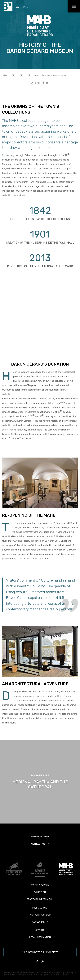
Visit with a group (40, 915)
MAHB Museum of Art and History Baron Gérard (21, 75)
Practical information (40, 899)
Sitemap (40, 930)
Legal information (40, 937)
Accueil (13, 75)
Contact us (40, 844)
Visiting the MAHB (29, 75)
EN (26, 7)
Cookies (64, 975)
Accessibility (40, 922)
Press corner (40, 908)
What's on (40, 892)
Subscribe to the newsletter (40, 952)
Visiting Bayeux (40, 885)
